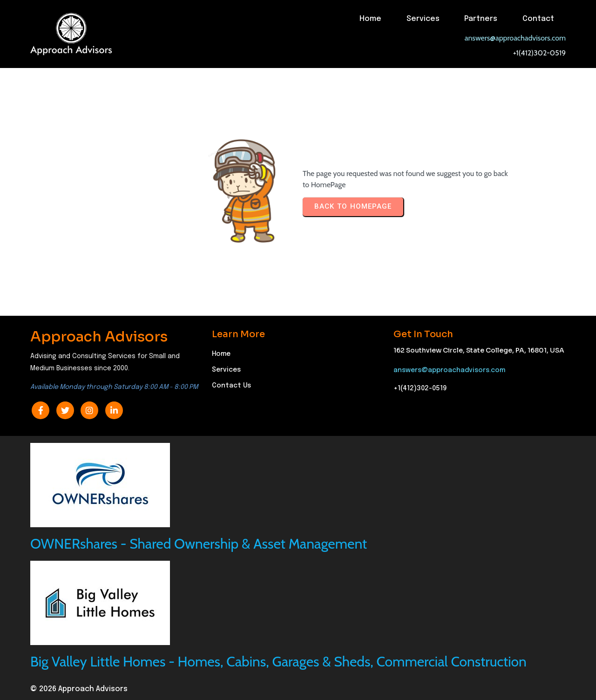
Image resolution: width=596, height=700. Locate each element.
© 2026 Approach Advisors (79, 689)
